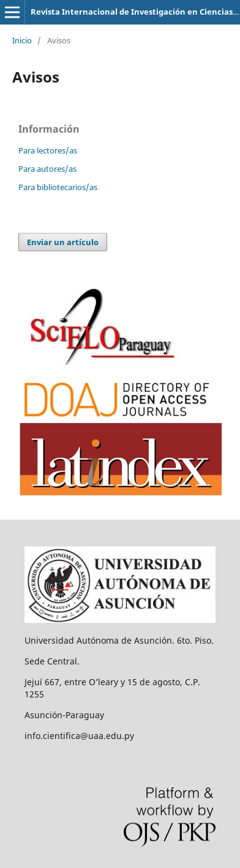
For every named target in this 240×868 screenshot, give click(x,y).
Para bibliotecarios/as (58, 187)
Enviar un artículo (63, 242)
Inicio (22, 40)
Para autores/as (47, 169)
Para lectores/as (48, 150)
